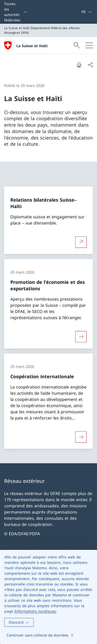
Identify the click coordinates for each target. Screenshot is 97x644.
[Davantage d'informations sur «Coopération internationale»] (81, 437)
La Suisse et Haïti (32, 46)
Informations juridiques (35, 611)
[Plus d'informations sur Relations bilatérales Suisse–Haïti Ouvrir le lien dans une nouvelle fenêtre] (81, 242)
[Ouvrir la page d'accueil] (26, 45)
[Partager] (90, 65)
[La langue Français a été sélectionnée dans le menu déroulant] (87, 12)
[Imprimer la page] (79, 65)
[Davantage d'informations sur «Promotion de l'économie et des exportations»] (81, 336)
